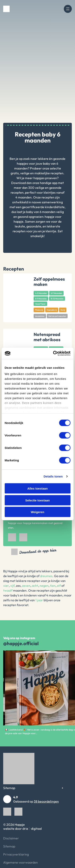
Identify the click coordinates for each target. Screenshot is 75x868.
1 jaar (39, 600)
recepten (17, 192)
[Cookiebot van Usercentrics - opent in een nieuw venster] (53, 353)
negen (44, 586)
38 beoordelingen (46, 801)
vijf (12, 586)
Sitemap (9, 788)
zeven (26, 586)
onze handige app (45, 183)
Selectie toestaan (37, 500)
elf (59, 586)
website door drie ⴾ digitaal (22, 829)
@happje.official (21, 643)
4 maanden (23, 197)
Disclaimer (11, 838)
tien (53, 586)
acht (35, 586)
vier (6, 586)
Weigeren (37, 512)
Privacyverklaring (16, 854)
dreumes (46, 576)
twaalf (8, 590)
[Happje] (6, 9)
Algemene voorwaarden (20, 862)
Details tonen (53, 476)
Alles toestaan (38, 488)
